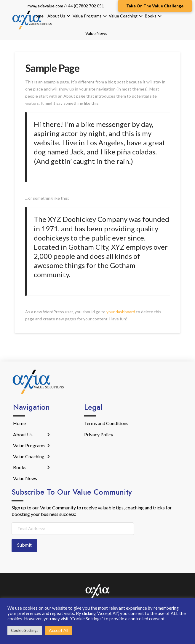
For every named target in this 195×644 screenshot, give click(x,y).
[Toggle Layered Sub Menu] (31, 434)
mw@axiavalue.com (45, 6)
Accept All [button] (59, 630)
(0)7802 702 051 (89, 6)
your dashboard (121, 312)
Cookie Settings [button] (25, 630)
